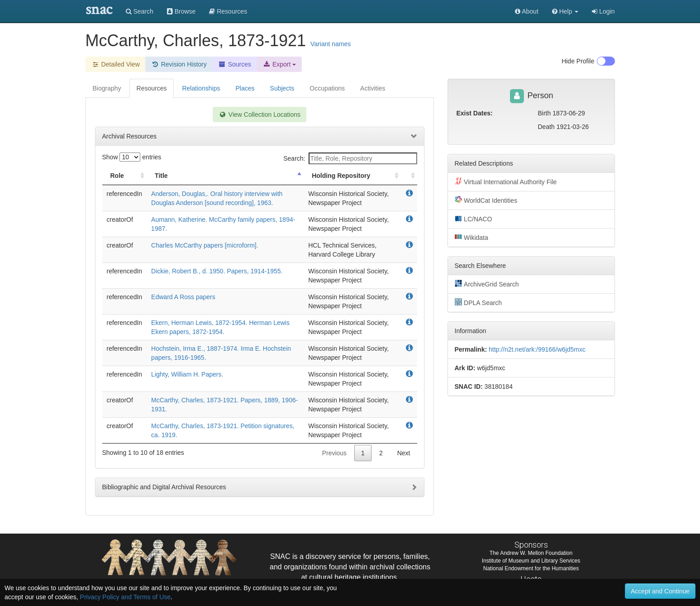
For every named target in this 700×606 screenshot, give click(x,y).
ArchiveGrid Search (487, 284)
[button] (565, 11)
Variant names (331, 44)
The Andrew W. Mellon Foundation (531, 553)
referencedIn (125, 194)
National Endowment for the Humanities (531, 568)
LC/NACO (474, 219)
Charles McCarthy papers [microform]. (205, 245)
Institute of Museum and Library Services (531, 561)
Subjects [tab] (282, 88)
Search (140, 11)
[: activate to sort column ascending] (409, 176)
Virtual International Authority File (506, 181)
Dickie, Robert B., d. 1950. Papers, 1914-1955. (217, 271)
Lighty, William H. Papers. (187, 374)
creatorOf (120, 219)
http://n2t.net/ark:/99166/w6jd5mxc (537, 349)
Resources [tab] (152, 88)
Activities (373, 88)
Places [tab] (245, 88)
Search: (350, 158)
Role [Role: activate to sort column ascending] (117, 176)
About (527, 11)
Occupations (327, 88)
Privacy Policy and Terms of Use (125, 597)
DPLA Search (479, 302)
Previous (334, 453)
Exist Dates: (475, 113)
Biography (107, 88)
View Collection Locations (260, 115)
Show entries (132, 157)
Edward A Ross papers (183, 297)
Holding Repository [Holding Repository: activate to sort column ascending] (341, 176)
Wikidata (471, 237)
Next (404, 453)
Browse (181, 11)
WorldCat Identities (486, 200)
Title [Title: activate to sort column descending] (161, 176)
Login (603, 11)
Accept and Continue (660, 591)
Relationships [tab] (201, 88)
